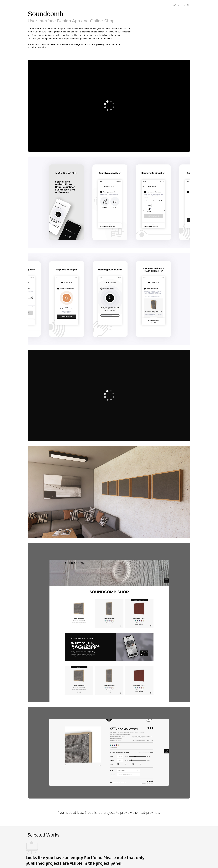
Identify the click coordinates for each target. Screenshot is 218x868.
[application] (109, 106)
